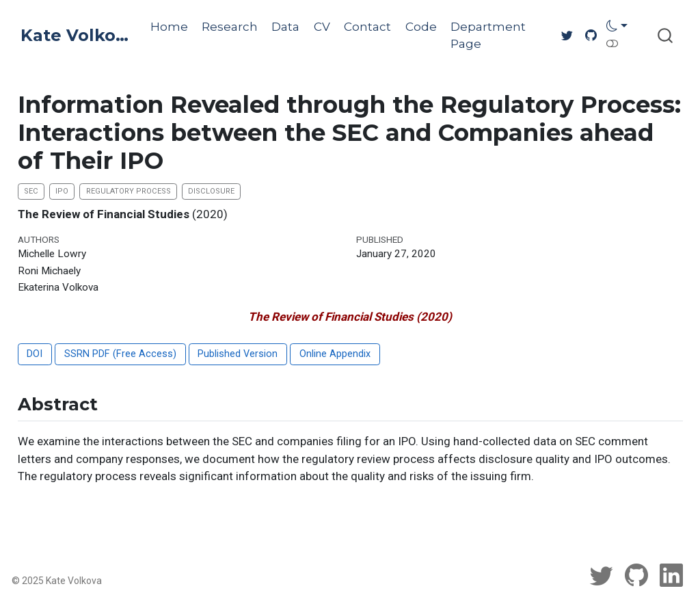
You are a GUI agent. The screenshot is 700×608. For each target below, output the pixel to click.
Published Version (238, 354)
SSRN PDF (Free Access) (120, 354)
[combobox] (666, 35)
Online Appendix (335, 354)
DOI (35, 354)
